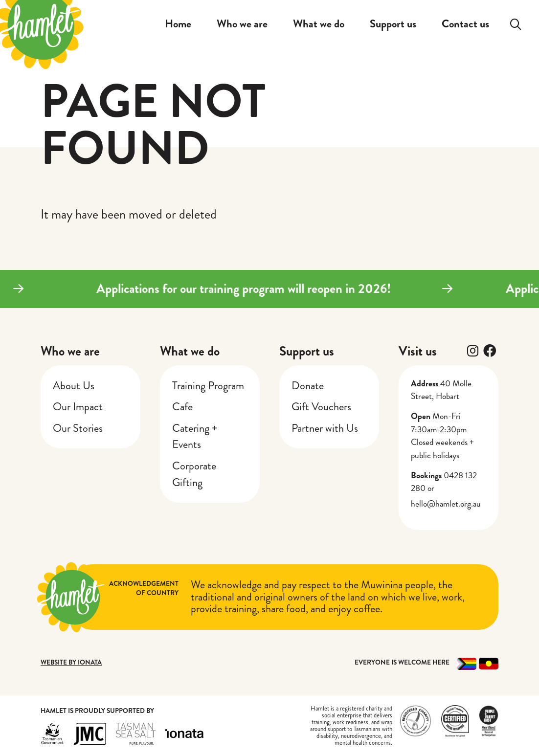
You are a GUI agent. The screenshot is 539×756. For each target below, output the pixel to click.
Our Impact (78, 407)
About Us (74, 386)
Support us (307, 351)
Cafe (182, 407)
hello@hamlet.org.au (446, 504)
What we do (190, 351)
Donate (308, 386)
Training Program (208, 386)
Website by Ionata (71, 662)
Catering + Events (195, 436)
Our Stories (78, 428)
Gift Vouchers (321, 407)
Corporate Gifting (194, 474)
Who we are (70, 351)
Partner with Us (325, 428)
